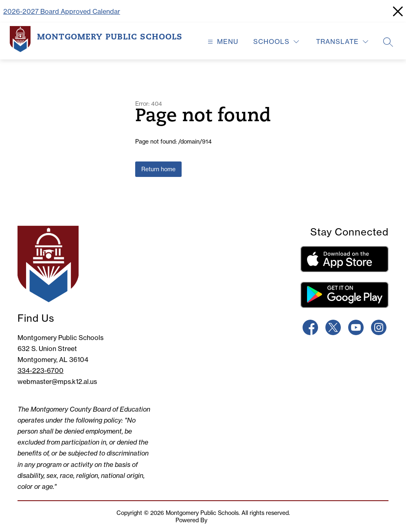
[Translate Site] (342, 42)
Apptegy (220, 520)
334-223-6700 (41, 371)
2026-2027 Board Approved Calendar (62, 11)
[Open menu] (222, 42)
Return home (158, 169)
